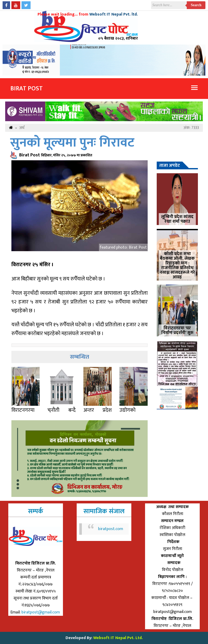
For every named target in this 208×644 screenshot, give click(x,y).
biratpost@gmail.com (41, 612)
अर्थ (22, 128)
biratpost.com (111, 529)
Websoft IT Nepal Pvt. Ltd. (118, 638)
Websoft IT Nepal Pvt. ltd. (114, 14)
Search (196, 5)
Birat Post (27, 89)
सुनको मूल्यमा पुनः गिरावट (72, 143)
